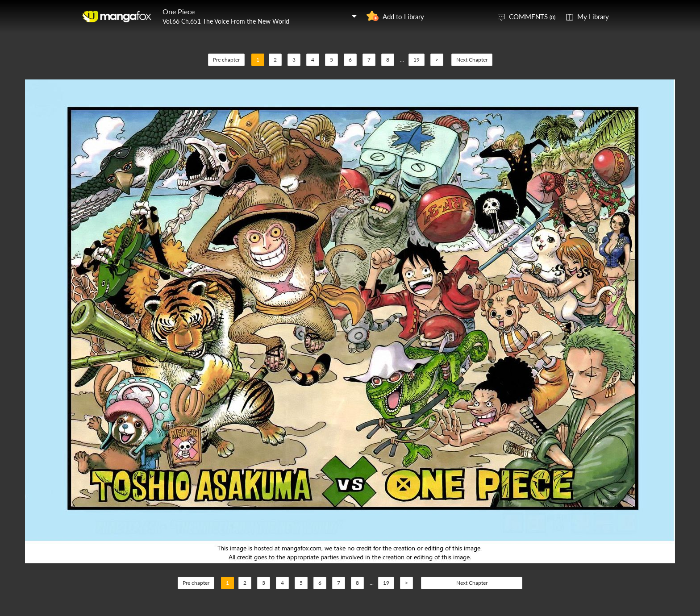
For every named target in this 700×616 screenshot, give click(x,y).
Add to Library (403, 17)
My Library (593, 17)
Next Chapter (472, 60)
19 (417, 60)
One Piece (179, 11)
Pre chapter (226, 60)
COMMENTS (532, 17)
